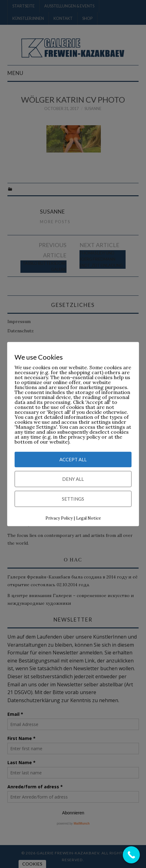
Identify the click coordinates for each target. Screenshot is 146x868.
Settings (73, 499)
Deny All (73, 479)
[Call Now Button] (131, 855)
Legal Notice (88, 518)
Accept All (73, 460)
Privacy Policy (59, 518)
